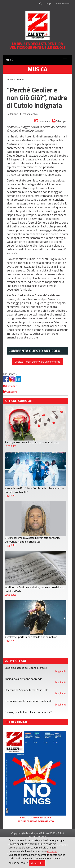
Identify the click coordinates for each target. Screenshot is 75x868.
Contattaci (10, 386)
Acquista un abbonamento (36, 821)
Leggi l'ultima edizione (36, 817)
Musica (37, 69)
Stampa (59, 121)
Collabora (10, 392)
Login (49, 4)
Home (10, 79)
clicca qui (52, 851)
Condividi (42, 121)
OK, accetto (37, 863)
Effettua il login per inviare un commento (38, 362)
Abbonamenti (63, 4)
